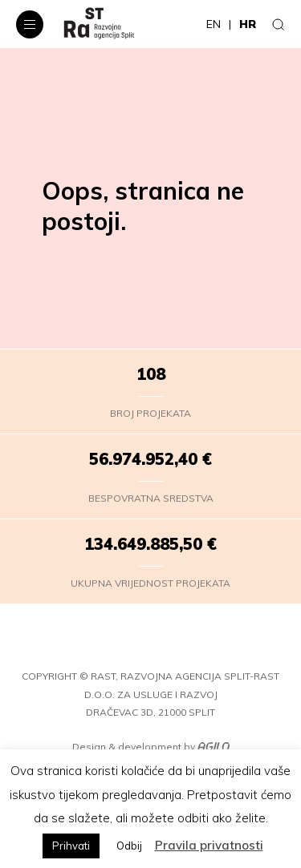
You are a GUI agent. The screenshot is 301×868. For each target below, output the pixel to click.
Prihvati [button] (71, 846)
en (214, 24)
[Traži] (279, 24)
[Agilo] (214, 747)
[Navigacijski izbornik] (30, 24)
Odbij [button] (129, 846)
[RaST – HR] (99, 24)
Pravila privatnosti (209, 845)
